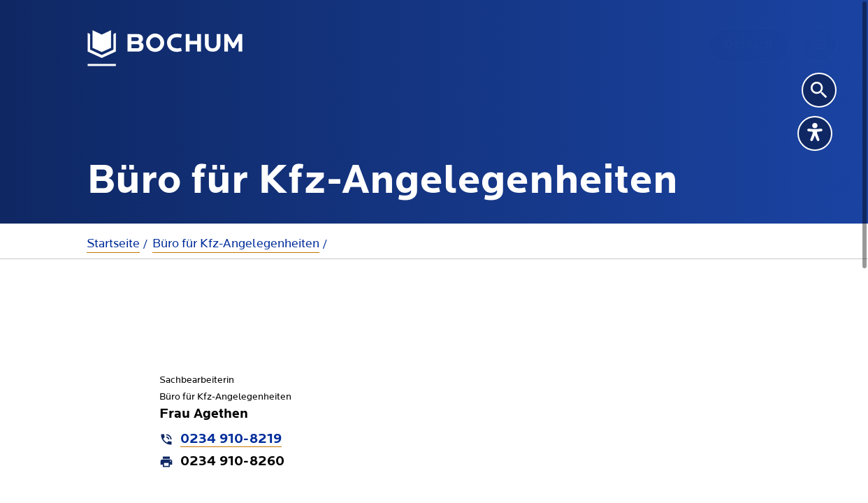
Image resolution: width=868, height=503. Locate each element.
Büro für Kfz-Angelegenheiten (236, 243)
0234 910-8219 (231, 439)
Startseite (113, 243)
